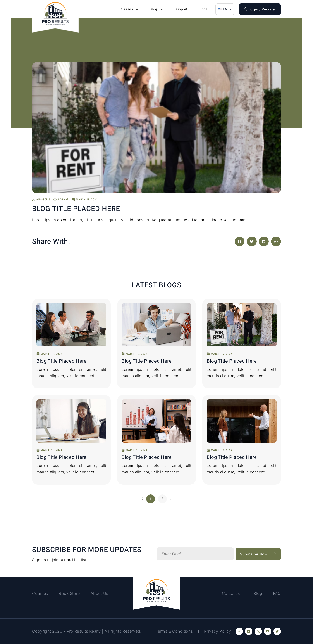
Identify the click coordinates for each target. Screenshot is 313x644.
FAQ (277, 593)
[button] (225, 9)
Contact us (232, 593)
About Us (100, 593)
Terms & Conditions (174, 631)
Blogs (203, 9)
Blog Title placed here (62, 361)
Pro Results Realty (84, 631)
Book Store (70, 593)
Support (181, 9)
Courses (129, 9)
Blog (258, 593)
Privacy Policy (218, 631)
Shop (157, 9)
